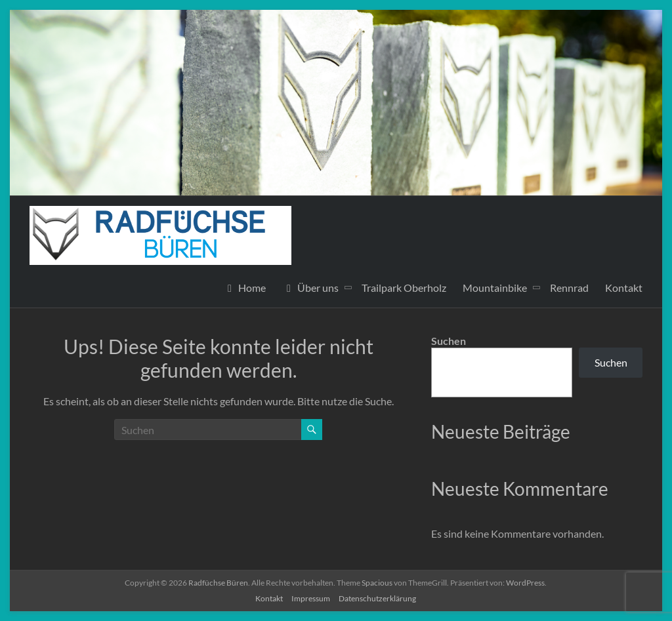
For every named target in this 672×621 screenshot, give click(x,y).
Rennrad (569, 288)
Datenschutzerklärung (377, 598)
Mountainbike (495, 288)
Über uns (310, 288)
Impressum (311, 598)
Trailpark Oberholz (404, 288)
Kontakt (624, 288)
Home (244, 288)
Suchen (449, 341)
